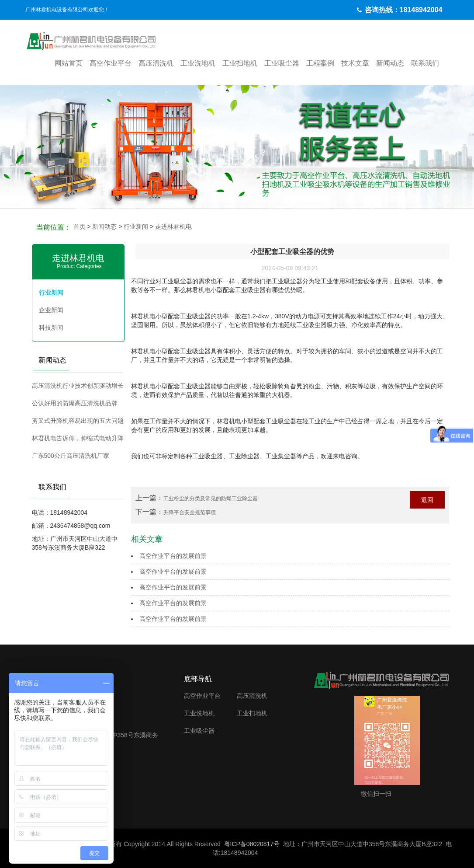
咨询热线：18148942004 (404, 10)
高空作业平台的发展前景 (173, 556)
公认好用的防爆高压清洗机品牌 (75, 403)
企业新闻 (51, 310)
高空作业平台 (111, 63)
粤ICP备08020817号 (252, 844)
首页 (80, 227)
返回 (427, 500)
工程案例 (320, 63)
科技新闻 (51, 328)
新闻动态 (390, 63)
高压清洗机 (156, 63)
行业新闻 (136, 227)
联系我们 (425, 63)
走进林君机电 (173, 227)
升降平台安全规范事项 (190, 512)
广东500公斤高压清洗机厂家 (71, 456)
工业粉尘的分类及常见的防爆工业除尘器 (211, 498)
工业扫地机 (240, 63)
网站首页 (69, 63)
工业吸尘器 (282, 63)
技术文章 (355, 63)
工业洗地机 (198, 63)
